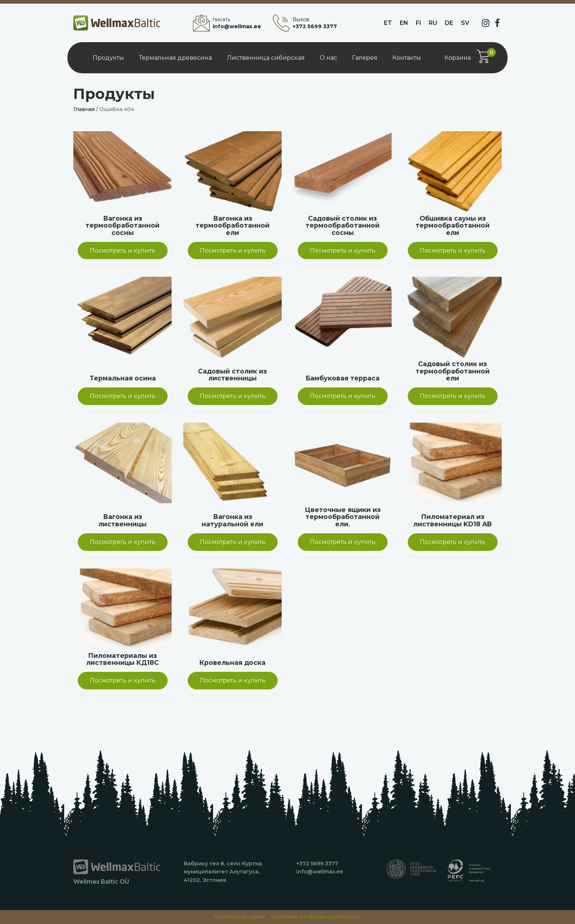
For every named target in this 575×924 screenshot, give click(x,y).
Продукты (108, 58)
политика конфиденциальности (316, 917)
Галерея (365, 58)
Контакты (407, 58)
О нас (328, 58)
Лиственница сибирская (266, 58)
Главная (84, 109)
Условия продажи (239, 917)
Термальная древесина (175, 58)
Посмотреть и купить (123, 251)
